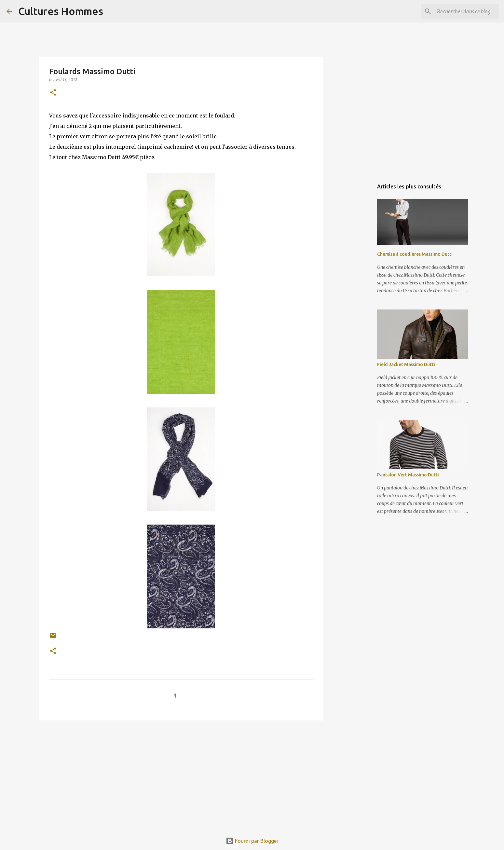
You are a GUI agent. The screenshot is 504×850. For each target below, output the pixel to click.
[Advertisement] (181, 776)
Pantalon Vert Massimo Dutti (408, 475)
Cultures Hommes (61, 11)
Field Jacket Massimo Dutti (406, 364)
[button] (53, 93)
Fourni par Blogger (252, 841)
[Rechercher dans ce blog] (465, 11)
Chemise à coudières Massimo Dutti (415, 254)
